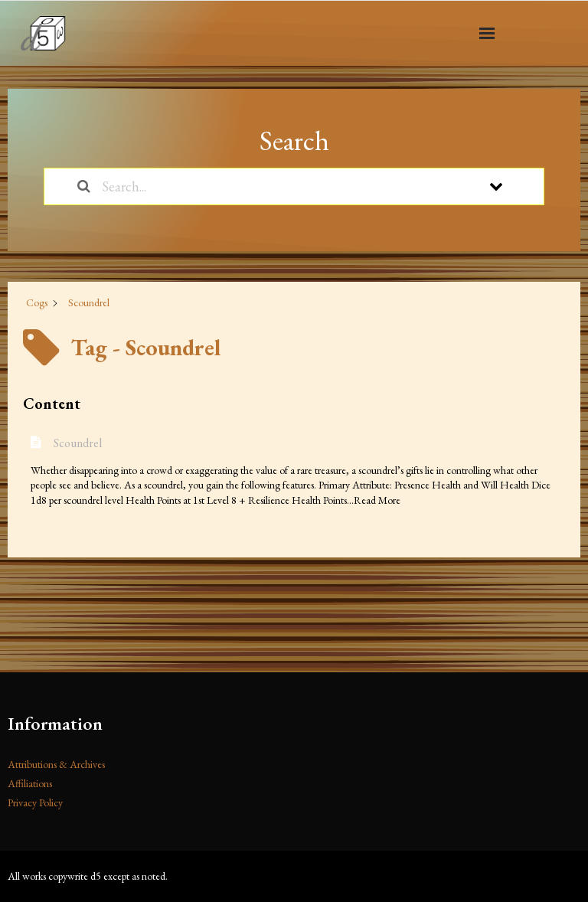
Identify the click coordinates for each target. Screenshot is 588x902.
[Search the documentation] (84, 186)
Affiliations (30, 783)
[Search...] (274, 186)
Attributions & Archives (56, 764)
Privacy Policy (35, 802)
